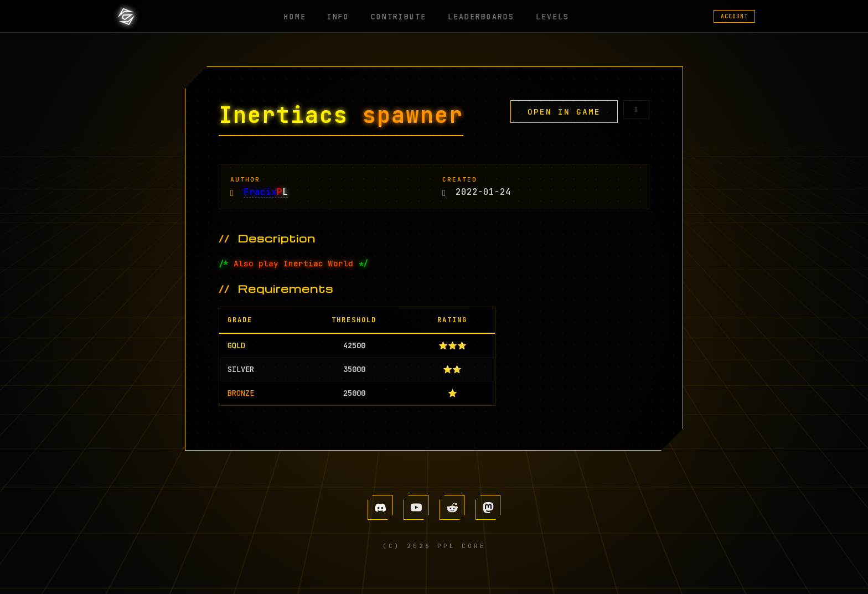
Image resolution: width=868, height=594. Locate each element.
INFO (344, 16)
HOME (305, 16)
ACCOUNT (734, 16)
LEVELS (543, 16)
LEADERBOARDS (477, 16)
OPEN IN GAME (564, 112)
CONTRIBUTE (399, 16)
